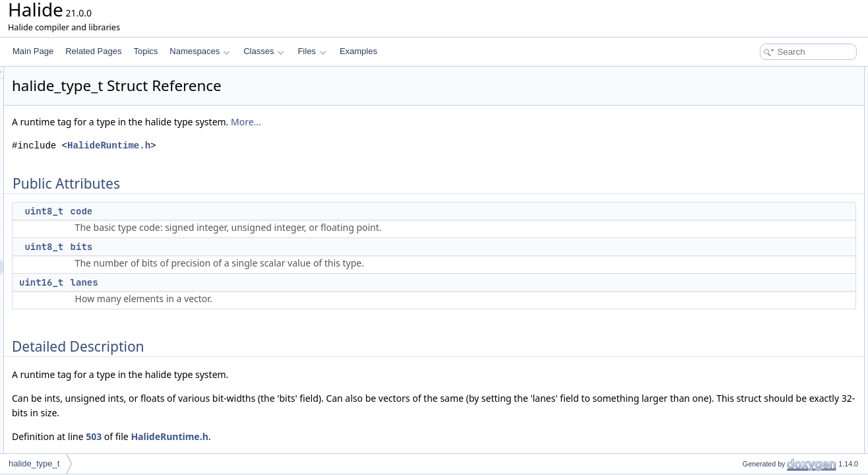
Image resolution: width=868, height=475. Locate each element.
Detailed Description (756, 132)
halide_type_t (34, 463)
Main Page (33, 51)
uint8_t (209, 211)
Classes (264, 51)
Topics (145, 51)
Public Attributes (749, 74)
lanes (249, 282)
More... (411, 122)
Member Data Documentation (773, 146)
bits (247, 247)
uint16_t (206, 282)
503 (259, 436)
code (247, 211)
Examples (358, 51)
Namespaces (200, 51)
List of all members (754, 205)
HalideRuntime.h (274, 145)
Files (312, 51)
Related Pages (93, 51)
